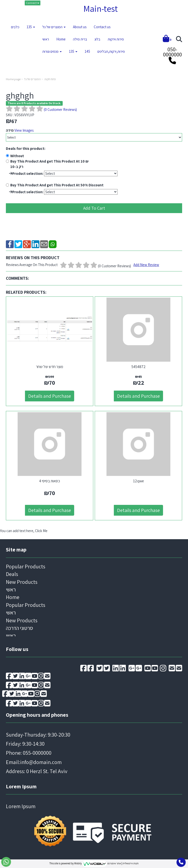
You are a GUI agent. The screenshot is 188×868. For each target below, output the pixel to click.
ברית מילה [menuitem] (80, 39)
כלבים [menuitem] (15, 27)
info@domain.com (41, 762)
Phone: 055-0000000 (29, 753)
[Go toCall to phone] (181, 862)
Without (17, 156)
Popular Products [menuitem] (26, 566)
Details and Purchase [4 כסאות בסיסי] (50, 510)
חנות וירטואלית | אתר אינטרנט (123, 863)
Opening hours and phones (37, 715)
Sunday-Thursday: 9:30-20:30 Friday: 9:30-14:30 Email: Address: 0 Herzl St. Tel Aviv (38, 753)
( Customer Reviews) (60, 109)
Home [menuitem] (61, 39)
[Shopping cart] (167, 39)
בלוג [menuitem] (97, 39)
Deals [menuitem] (12, 574)
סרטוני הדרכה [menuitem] (19, 628)
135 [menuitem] (31, 27)
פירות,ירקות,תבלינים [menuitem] (111, 51)
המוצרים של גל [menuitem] (54, 27)
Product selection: (26, 173)
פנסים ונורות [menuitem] (52, 51)
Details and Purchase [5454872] (138, 396)
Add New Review (146, 265)
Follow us (17, 649)
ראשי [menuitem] (46, 39)
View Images (24, 130)
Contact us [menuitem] (102, 27)
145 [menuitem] (87, 51)
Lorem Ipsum (21, 786)
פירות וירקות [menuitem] (116, 39)
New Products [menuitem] (22, 582)
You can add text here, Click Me (24, 531)
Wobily (78, 863)
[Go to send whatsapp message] (6, 862)
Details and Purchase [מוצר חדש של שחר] (50, 396)
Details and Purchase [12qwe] (138, 510)
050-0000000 (172, 52)
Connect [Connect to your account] (33, 3)
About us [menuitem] (80, 27)
